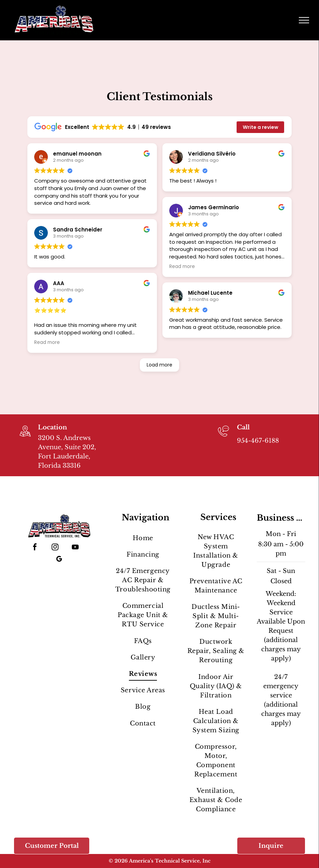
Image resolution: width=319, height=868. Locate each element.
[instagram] (55, 548)
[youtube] (75, 548)
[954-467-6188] (223, 437)
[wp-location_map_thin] (25, 437)
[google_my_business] (59, 560)
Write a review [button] (261, 127)
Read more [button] (47, 343)
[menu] (304, 20)
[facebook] (35, 548)
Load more (159, 365)
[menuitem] (143, 538)
